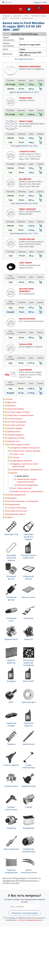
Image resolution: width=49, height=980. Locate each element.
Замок (10, 517)
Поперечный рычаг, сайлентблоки (28, 491)
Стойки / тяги (18, 454)
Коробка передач (15, 428)
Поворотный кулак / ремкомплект (27, 470)
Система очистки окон (17, 511)
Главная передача (15, 435)
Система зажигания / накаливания (23, 501)
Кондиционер (13, 504)
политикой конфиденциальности (30, 920)
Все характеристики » (24, 59)
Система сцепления (16, 425)
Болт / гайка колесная (22, 488)
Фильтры (11, 406)
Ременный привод (16, 409)
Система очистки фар (17, 508)
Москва (8, 2)
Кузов (10, 399)
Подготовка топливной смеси (21, 415)
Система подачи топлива (18, 412)
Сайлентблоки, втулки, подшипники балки (27, 480)
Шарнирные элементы (22, 461)
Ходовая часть (14, 441)
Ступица (16, 457)
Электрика (12, 498)
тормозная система (16, 438)
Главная (6, 16)
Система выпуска (15, 419)
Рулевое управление (17, 495)
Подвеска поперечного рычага (26, 448)
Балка (15, 473)
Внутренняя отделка (16, 514)
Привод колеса (14, 431)
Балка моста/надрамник (27, 485)
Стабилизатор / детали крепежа (26, 451)
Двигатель (12, 402)
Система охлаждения (17, 422)
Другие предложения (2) (24, 92)
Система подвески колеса (19, 444)
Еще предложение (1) (24, 146)
